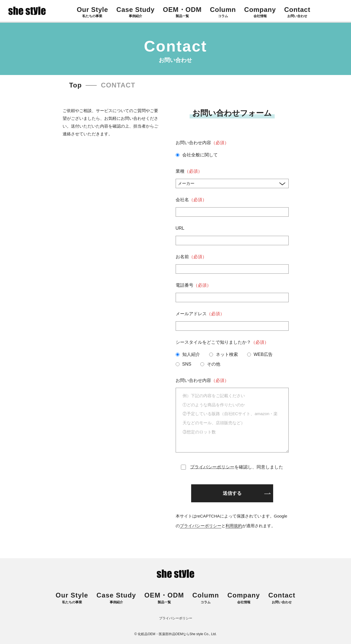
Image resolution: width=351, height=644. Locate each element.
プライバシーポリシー (212, 467)
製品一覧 (164, 598)
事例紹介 (116, 598)
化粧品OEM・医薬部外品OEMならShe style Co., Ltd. (177, 634)
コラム (206, 598)
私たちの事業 (72, 598)
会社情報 (244, 598)
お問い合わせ (282, 598)
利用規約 (234, 526)
